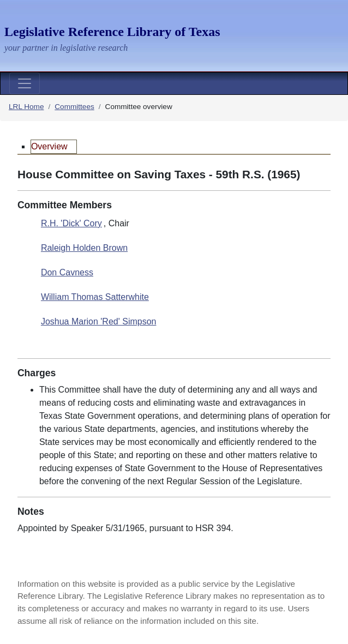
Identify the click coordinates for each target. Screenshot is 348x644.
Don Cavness (67, 272)
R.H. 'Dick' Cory (71, 223)
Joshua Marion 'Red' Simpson (99, 321)
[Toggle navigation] (25, 83)
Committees (74, 107)
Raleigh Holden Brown (84, 248)
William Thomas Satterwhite (95, 297)
